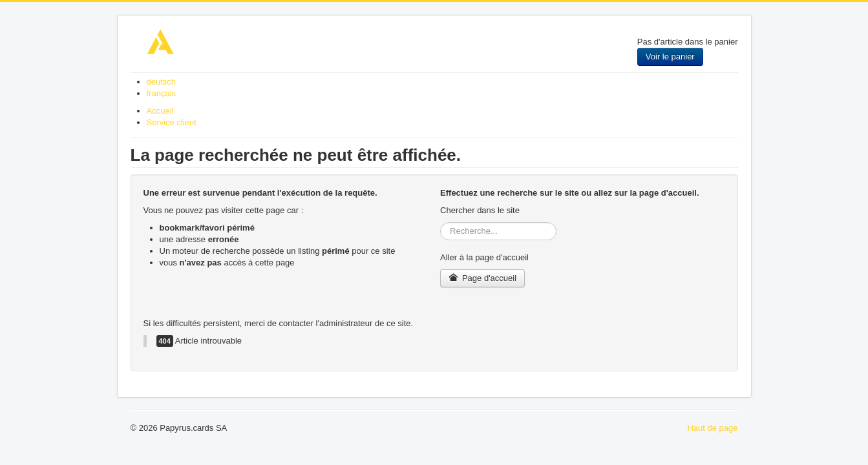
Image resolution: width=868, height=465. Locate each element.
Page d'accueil (482, 278)
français (162, 93)
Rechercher (440, 222)
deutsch (162, 82)
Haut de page (712, 428)
